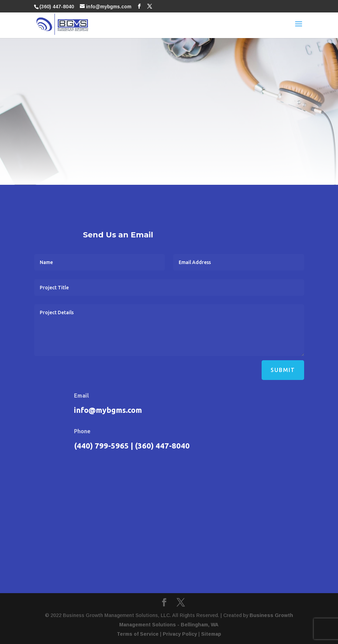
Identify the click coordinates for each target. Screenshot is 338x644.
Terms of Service (138, 634)
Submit (283, 370)
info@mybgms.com (108, 410)
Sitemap (211, 634)
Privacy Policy (180, 634)
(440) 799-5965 (101, 446)
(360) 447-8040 (57, 7)
